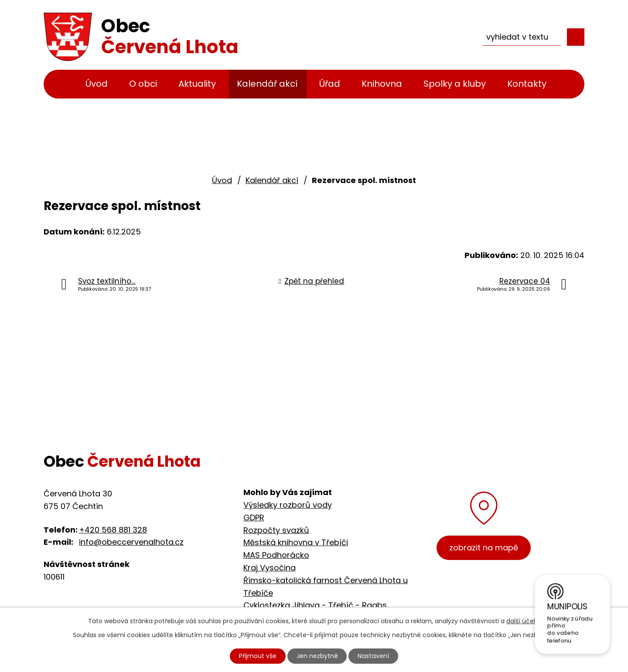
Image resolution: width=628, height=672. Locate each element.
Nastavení (374, 656)
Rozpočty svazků (276, 530)
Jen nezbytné (318, 656)
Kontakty (527, 84)
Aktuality (197, 84)
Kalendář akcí (267, 84)
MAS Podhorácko (276, 555)
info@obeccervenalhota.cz (131, 542)
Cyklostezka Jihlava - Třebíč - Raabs (315, 605)
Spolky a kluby (455, 84)
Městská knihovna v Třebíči (296, 542)
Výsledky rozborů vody (288, 505)
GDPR (254, 518)
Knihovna (382, 84)
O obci (143, 84)
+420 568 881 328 (113, 530)
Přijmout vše (258, 656)
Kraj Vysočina (270, 568)
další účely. (523, 621)
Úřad (330, 84)
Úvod (97, 84)
